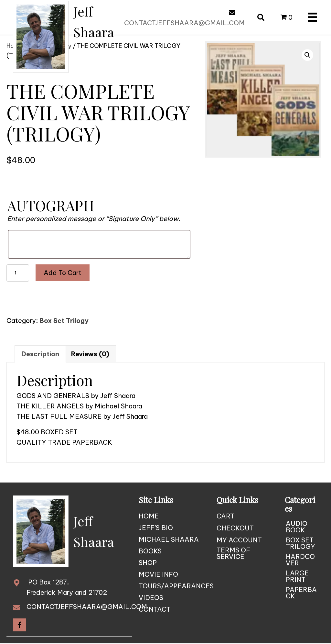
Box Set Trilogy (64, 321)
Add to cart (63, 273)
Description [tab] (40, 354)
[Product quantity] (18, 273)
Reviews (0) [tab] (90, 354)
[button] (307, 55)
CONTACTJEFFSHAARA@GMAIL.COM (184, 23)
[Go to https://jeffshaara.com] (74, 37)
